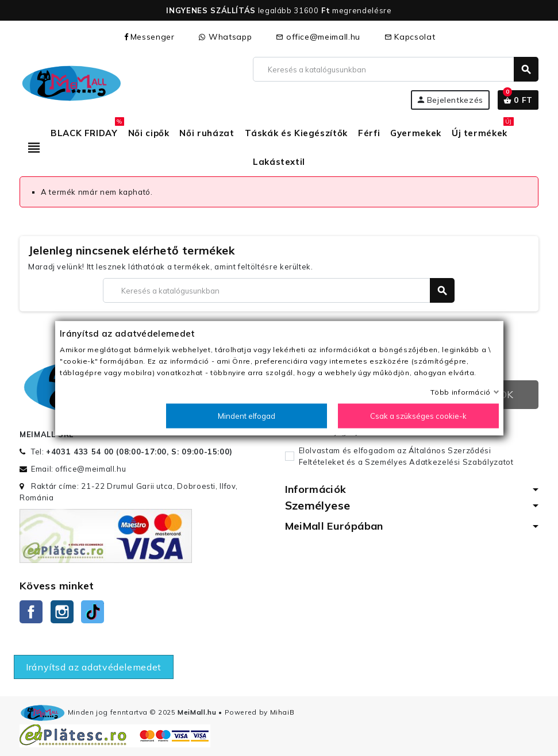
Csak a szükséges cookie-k (418, 416)
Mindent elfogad (247, 416)
